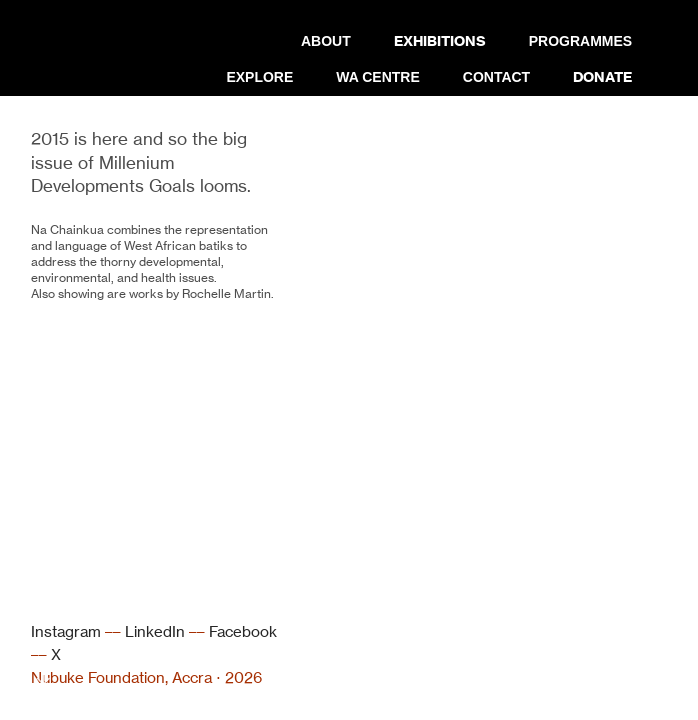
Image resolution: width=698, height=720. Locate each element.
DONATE (602, 77)
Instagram (66, 631)
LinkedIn (155, 631)
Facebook (243, 631)
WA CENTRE (377, 77)
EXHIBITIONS (440, 41)
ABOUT (326, 41)
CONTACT (496, 77)
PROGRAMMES (580, 41)
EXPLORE (259, 77)
